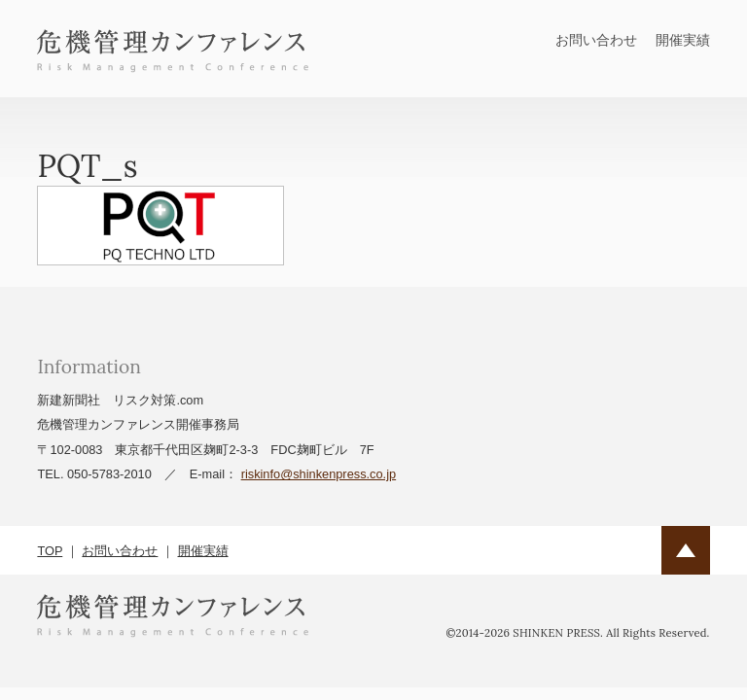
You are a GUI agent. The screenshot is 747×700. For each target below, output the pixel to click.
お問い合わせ (596, 40)
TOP (50, 551)
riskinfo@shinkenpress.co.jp (319, 474)
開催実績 (683, 40)
